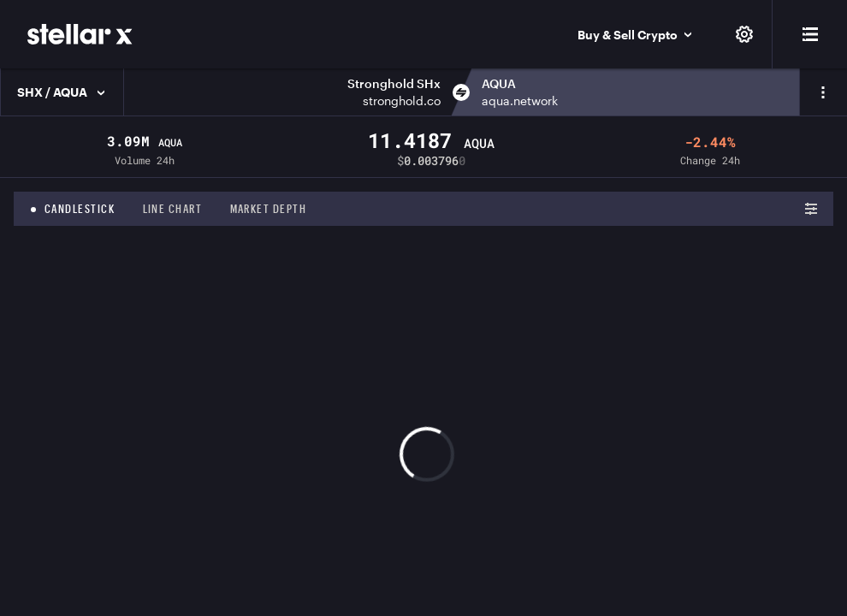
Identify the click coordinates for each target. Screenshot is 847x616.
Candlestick (80, 209)
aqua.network (520, 101)
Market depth (269, 209)
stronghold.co (402, 101)
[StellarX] (80, 34)
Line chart (173, 209)
